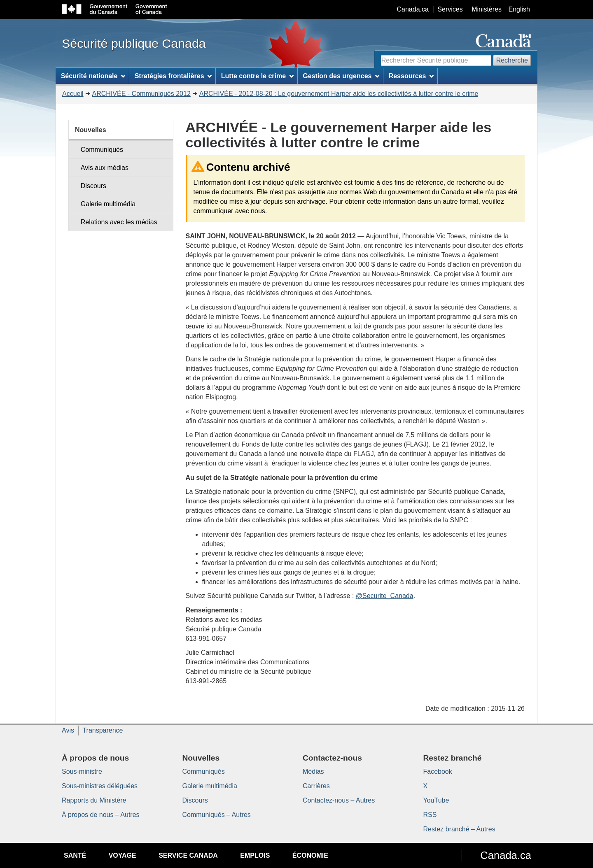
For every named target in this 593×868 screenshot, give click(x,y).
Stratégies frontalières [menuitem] (173, 76)
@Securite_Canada (385, 596)
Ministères (487, 9)
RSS (430, 815)
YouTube (436, 800)
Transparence (103, 730)
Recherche (512, 60)
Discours (93, 186)
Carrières (316, 786)
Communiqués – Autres (217, 815)
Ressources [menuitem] (411, 76)
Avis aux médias (105, 168)
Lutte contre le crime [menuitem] (257, 76)
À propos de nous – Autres (101, 815)
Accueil (73, 94)
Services (450, 9)
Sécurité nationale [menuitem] (93, 76)
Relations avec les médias (119, 222)
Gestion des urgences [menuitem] (341, 76)
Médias (313, 771)
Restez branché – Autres (459, 829)
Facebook (438, 771)
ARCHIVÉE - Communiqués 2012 (141, 94)
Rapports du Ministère (94, 800)
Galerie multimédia (108, 204)
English (519, 9)
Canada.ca (413, 9)
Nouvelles (91, 130)
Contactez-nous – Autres (339, 800)
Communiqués (102, 150)
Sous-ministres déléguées (100, 786)
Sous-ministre (82, 771)
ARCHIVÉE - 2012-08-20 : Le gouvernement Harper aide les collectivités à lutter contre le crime (339, 94)
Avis (68, 730)
